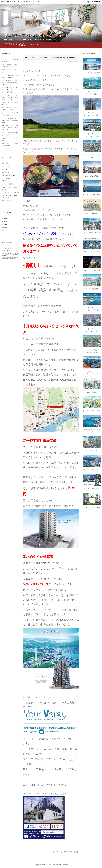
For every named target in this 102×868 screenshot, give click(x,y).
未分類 (4, 169)
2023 (3, 225)
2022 (3, 228)
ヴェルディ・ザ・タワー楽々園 (92, 195)
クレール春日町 (6, 201)
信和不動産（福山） (7, 176)
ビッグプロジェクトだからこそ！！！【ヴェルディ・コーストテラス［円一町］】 (10, 90)
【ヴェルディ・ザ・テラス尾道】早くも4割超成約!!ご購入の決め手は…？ (10, 82)
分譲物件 (76, 852)
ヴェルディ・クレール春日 (92, 470)
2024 (3, 221)
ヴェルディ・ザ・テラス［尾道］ (63, 852)
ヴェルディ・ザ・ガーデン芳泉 (92, 507)
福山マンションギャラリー (9, 166)
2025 (3, 218)
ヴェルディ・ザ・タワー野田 (92, 270)
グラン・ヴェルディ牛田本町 (92, 232)
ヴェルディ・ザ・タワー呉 (92, 488)
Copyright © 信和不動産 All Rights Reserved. (51, 865)
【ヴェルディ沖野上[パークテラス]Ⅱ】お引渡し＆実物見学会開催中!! (10, 120)
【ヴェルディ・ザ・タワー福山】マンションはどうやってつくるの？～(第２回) (10, 97)
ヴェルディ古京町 (92, 392)
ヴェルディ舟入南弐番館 (92, 176)
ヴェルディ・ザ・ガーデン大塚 (92, 411)
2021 (3, 231)
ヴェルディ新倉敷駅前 (92, 214)
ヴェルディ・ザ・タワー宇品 (92, 73)
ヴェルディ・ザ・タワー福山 (10, 192)
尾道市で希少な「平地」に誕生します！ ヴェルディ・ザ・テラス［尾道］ (10, 128)
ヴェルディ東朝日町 (92, 451)
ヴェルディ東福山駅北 (8, 184)
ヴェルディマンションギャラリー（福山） (37, 35)
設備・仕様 (5, 163)
